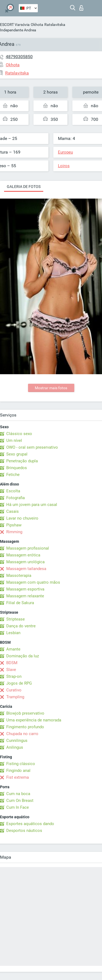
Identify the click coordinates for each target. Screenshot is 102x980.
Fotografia (16, 498)
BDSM (12, 663)
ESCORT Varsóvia (15, 25)
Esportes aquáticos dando (30, 824)
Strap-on (14, 676)
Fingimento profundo (25, 727)
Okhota (37, 25)
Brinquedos (17, 468)
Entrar (81, 8)
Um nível (14, 440)
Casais (13, 511)
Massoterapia (19, 576)
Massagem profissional (28, 548)
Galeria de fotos (24, 187)
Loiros (64, 166)
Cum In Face (18, 807)
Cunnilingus (17, 741)
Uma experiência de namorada (34, 720)
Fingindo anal (18, 771)
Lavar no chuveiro (22, 518)
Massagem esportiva (25, 589)
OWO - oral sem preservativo (32, 447)
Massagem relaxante (25, 596)
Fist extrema (18, 777)
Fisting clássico (21, 764)
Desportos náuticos (24, 831)
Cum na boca (18, 794)
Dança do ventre (21, 626)
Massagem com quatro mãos (33, 582)
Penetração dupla (22, 461)
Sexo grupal (17, 454)
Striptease (16, 619)
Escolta (13, 491)
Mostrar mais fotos (51, 388)
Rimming (14, 532)
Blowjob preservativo (25, 713)
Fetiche (13, 475)
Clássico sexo (19, 434)
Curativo (14, 690)
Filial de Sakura (20, 603)
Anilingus (15, 747)
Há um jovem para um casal (32, 505)
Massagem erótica (23, 555)
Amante (13, 649)
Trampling (15, 697)
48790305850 (19, 57)
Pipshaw (14, 525)
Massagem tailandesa (26, 569)
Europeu (65, 152)
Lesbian (13, 633)
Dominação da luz (23, 656)
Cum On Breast (20, 801)
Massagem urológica (25, 562)
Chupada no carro (22, 734)
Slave (11, 670)
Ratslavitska (55, 25)
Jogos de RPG (19, 683)
